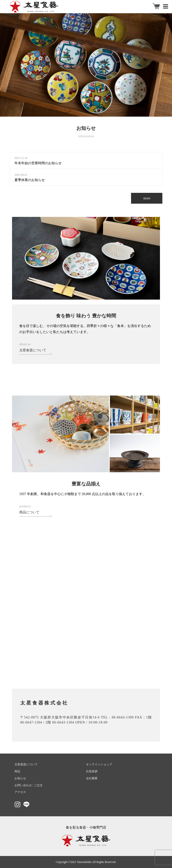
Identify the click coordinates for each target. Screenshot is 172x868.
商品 (17, 771)
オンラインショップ (99, 764)
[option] (86, 65)
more (147, 198)
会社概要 (92, 778)
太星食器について (26, 764)
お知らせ (20, 778)
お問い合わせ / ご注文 (29, 785)
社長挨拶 (92, 771)
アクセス (20, 792)
